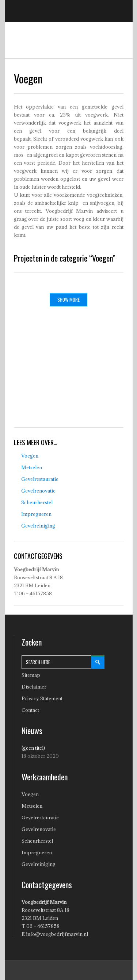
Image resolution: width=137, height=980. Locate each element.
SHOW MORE (68, 299)
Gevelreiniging (38, 526)
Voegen (30, 456)
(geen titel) (33, 748)
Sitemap (31, 675)
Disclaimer (34, 687)
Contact (30, 710)
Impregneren (36, 514)
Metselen (32, 467)
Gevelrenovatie (38, 491)
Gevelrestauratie (40, 479)
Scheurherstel (37, 502)
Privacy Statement (42, 698)
